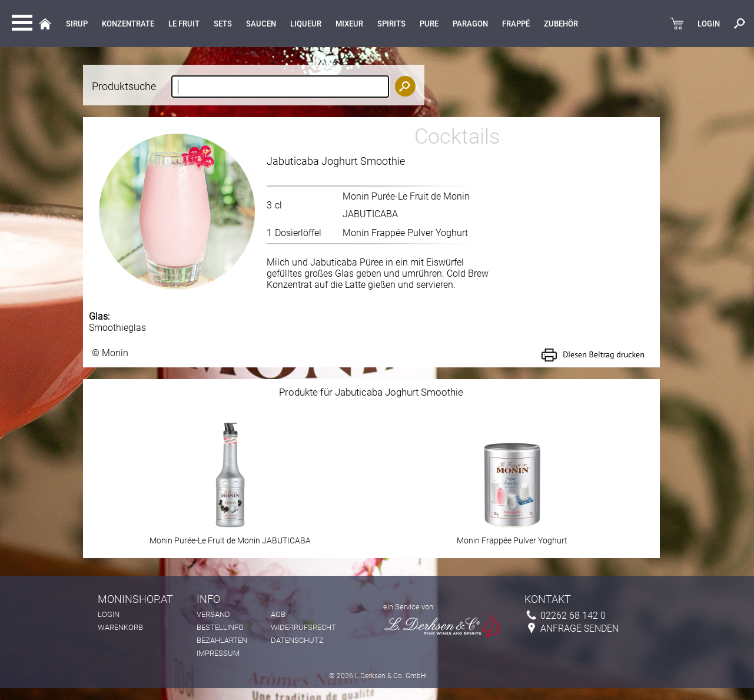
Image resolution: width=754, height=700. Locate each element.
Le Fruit (184, 24)
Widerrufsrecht (303, 627)
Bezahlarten (222, 640)
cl (278, 205)
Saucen (261, 24)
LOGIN (709, 24)
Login (109, 614)
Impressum (218, 653)
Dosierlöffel (298, 233)
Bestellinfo (220, 627)
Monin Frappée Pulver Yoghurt (405, 233)
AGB (278, 614)
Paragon (470, 24)
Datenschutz (297, 640)
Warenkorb (120, 627)
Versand (213, 614)
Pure (429, 24)
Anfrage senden (579, 628)
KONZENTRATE (128, 24)
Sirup (77, 24)
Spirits (391, 24)
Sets (223, 24)
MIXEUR (349, 24)
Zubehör (561, 24)
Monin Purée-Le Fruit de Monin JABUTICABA (230, 537)
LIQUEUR (306, 24)
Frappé (516, 24)
